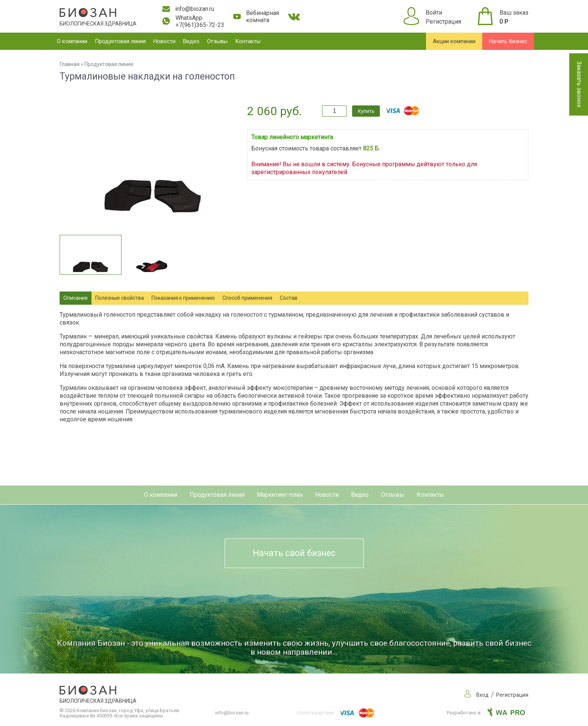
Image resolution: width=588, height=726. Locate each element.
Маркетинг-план (280, 495)
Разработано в (486, 713)
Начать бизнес (508, 41)
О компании (72, 41)
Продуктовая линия (120, 41)
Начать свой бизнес (294, 553)
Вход (482, 695)
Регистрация (443, 22)
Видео (191, 41)
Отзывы (217, 41)
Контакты (248, 41)
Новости (164, 41)
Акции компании (454, 41)
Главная (70, 64)
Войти (434, 13)
